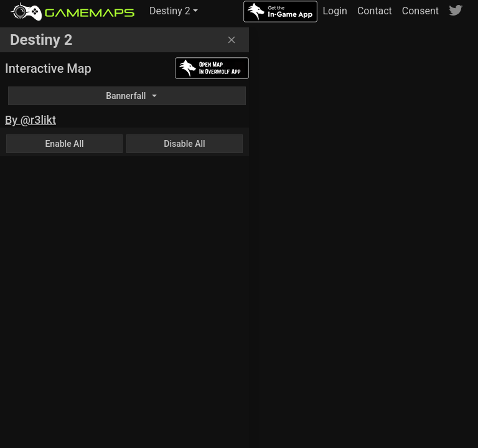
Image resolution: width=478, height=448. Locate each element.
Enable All (64, 144)
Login (335, 11)
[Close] (232, 40)
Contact (375, 11)
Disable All (184, 144)
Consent (420, 11)
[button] (174, 11)
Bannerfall (126, 96)
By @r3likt (30, 120)
